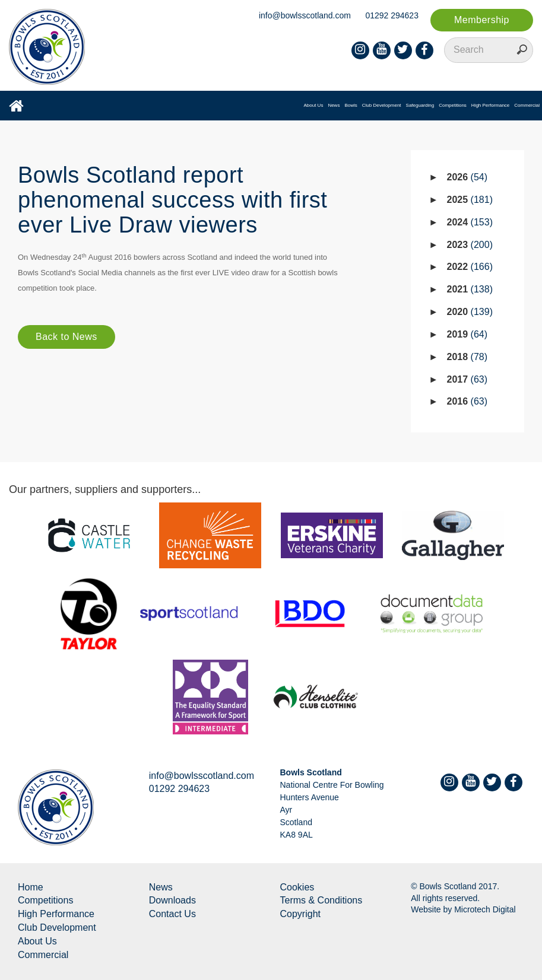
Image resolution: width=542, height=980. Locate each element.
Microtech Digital (485, 909)
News (334, 105)
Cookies (297, 887)
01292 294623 (392, 15)
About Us (313, 105)
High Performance (490, 105)
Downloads (172, 900)
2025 (470, 200)
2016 (467, 401)
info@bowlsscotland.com (305, 15)
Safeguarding (420, 105)
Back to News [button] (66, 337)
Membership (482, 20)
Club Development (382, 105)
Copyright (300, 914)
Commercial (527, 105)
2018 (467, 357)
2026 (467, 177)
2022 (470, 267)
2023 (470, 245)
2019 (467, 334)
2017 (467, 379)
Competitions (453, 105)
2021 (470, 289)
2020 (470, 312)
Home (31, 887)
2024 (470, 222)
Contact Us (172, 914)
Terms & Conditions (321, 900)
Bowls (351, 105)
